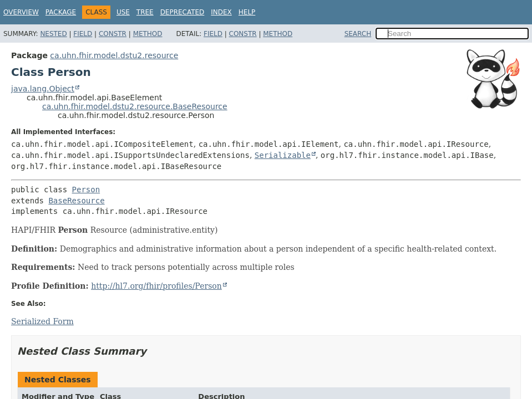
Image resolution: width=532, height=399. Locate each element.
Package (61, 12)
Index (221, 12)
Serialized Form (42, 321)
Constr (113, 34)
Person (86, 190)
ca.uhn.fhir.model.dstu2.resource (114, 55)
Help (247, 12)
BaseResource (76, 201)
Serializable (283, 155)
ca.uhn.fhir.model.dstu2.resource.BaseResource (135, 106)
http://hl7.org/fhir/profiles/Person (156, 286)
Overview (21, 12)
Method (148, 34)
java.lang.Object (43, 89)
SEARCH (358, 34)
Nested (53, 34)
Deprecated (183, 12)
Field (83, 34)
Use (123, 12)
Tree (145, 12)
